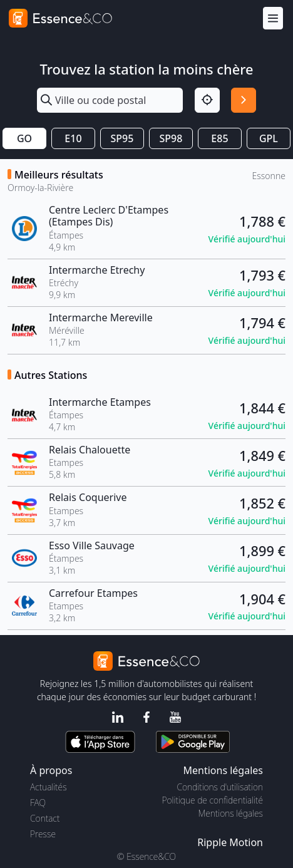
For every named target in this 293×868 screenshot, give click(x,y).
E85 (219, 138)
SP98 (171, 138)
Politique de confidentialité (213, 800)
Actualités (49, 787)
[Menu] (273, 18)
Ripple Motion (230, 842)
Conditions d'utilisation (220, 787)
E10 (73, 138)
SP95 (122, 138)
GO (24, 138)
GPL (269, 138)
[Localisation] (207, 100)
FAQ (38, 803)
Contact (45, 818)
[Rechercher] (244, 100)
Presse (43, 834)
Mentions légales (231, 813)
